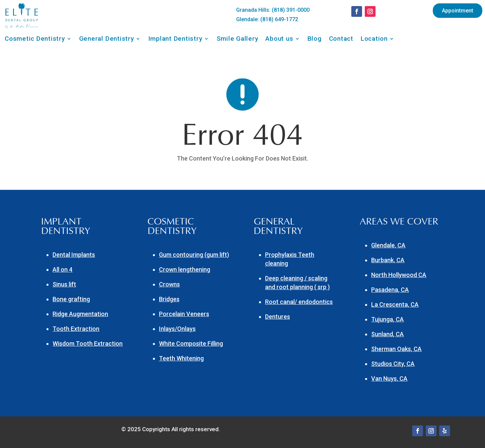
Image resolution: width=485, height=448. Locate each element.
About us (279, 39)
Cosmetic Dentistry (35, 39)
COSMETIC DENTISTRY (172, 226)
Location (374, 39)
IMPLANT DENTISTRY (66, 226)
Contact (341, 39)
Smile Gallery (237, 39)
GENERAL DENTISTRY (278, 226)
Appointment (458, 11)
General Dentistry (107, 39)
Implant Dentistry (175, 39)
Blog (315, 39)
